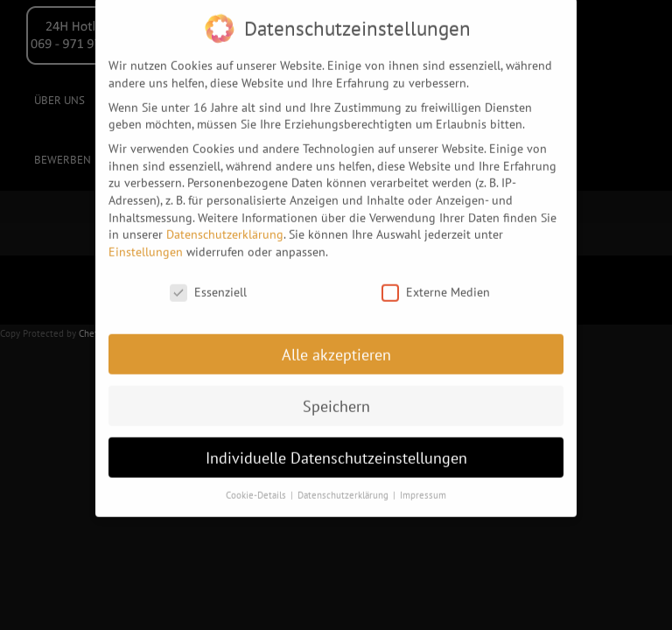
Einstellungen (146, 245)
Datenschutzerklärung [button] (344, 489)
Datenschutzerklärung (225, 227)
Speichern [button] (336, 399)
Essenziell (208, 286)
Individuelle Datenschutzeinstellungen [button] (336, 451)
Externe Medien (436, 286)
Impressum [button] (423, 489)
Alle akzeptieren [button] (336, 348)
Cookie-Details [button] (257, 489)
